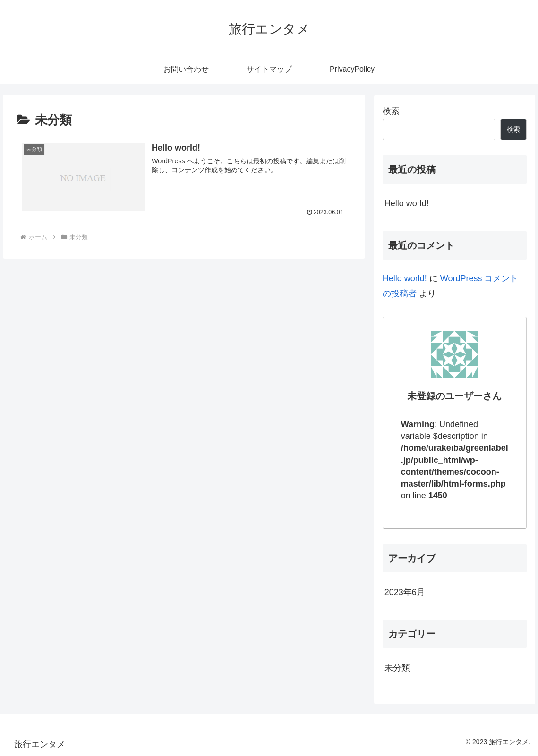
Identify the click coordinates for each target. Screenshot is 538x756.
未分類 (397, 668)
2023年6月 (405, 592)
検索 (391, 111)
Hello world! (407, 203)
